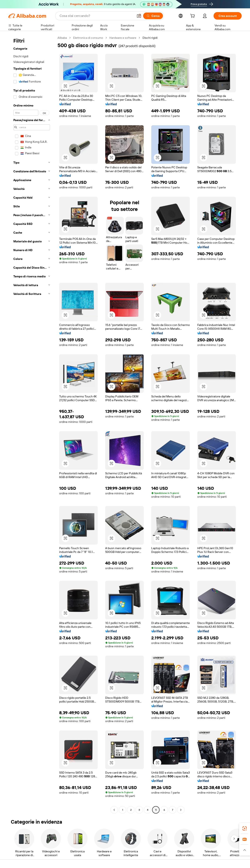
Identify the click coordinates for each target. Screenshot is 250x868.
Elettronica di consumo (88, 38)
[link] (245, 828)
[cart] (193, 16)
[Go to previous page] (114, 810)
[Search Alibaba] (96, 16)
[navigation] (32, 424)
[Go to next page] (181, 810)
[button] (139, 16)
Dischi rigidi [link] (150, 38)
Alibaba (62, 38)
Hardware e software (123, 38)
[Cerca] (153, 16)
